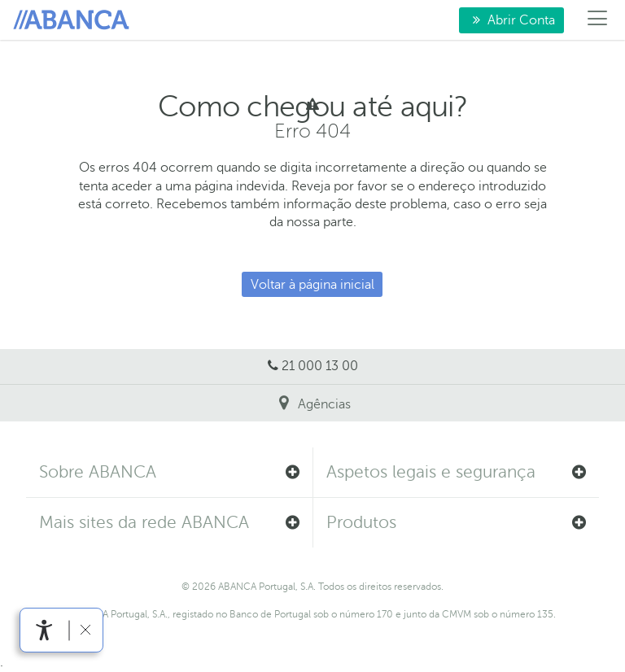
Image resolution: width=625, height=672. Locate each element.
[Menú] (598, 20)
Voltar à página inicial (312, 285)
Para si (74, 20)
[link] (44, 630)
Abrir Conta (507, 20)
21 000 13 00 (320, 366)
